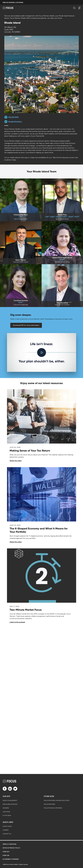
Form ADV (6, 852)
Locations (6, 812)
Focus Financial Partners (53, 808)
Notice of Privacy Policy (11, 848)
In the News (7, 815)
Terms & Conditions (9, 844)
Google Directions (15, 122)
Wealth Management (10, 800)
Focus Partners (49, 804)
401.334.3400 (13, 117)
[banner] (10, 8)
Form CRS (6, 855)
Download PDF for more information (26, 325)
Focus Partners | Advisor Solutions (57, 800)
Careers (6, 830)
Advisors (6, 808)
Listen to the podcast (17, 622)
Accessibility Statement (11, 859)
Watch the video (16, 461)
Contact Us (7, 834)
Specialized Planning (10, 804)
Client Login (7, 826)
